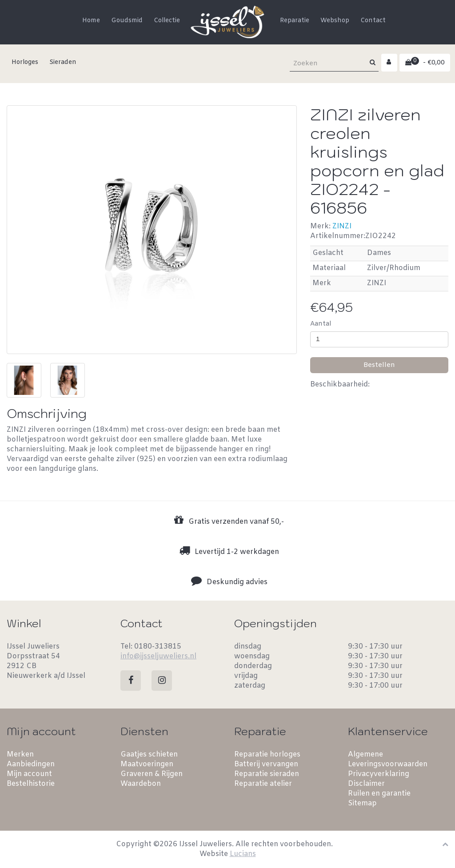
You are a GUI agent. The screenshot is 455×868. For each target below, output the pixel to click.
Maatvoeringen (147, 764)
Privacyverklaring (379, 774)
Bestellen (379, 365)
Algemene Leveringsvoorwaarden (388, 759)
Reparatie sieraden (267, 774)
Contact (373, 21)
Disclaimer (366, 784)
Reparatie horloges (267, 755)
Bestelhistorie (31, 784)
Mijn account (29, 774)
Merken (20, 755)
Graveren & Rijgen (152, 774)
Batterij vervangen (266, 764)
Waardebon (141, 784)
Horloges (25, 62)
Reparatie (295, 21)
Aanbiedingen (31, 764)
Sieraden (63, 62)
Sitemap (362, 803)
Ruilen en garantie (379, 794)
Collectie (167, 21)
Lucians (243, 854)
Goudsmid (127, 21)
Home (91, 21)
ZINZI (342, 226)
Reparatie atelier (263, 784)
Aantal (321, 324)
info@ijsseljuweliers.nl (158, 656)
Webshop (335, 21)
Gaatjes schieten (149, 755)
